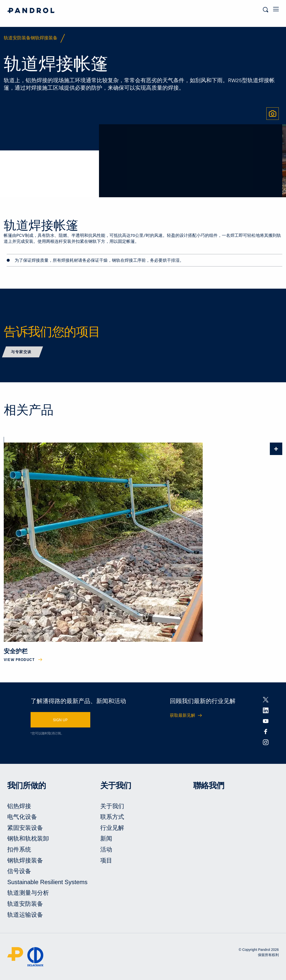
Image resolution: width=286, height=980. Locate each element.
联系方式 (112, 817)
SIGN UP (60, 720)
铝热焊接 (19, 806)
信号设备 (19, 871)
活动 (106, 849)
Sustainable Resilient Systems (47, 882)
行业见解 (112, 828)
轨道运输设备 (25, 915)
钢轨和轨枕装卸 (28, 838)
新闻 (106, 838)
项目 (106, 860)
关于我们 (112, 806)
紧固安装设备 (25, 828)
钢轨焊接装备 (25, 860)
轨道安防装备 (25, 904)
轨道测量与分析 (28, 893)
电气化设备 (22, 817)
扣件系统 (19, 849)
